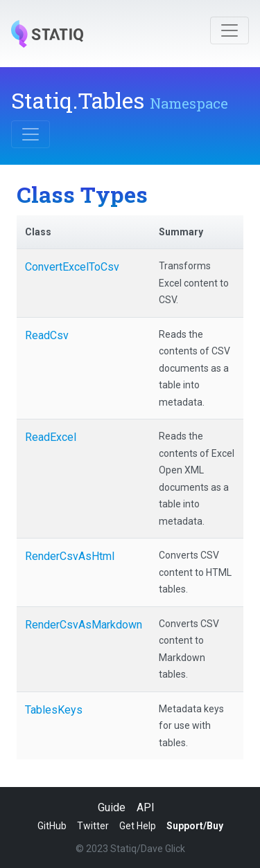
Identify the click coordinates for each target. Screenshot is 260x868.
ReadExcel (51, 437)
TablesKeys (54, 710)
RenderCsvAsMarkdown (84, 625)
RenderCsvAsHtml (70, 556)
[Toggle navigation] (229, 30)
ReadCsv (47, 335)
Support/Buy (195, 826)
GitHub (52, 826)
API (146, 807)
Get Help (138, 826)
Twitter (93, 826)
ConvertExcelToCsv (72, 267)
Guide (112, 807)
